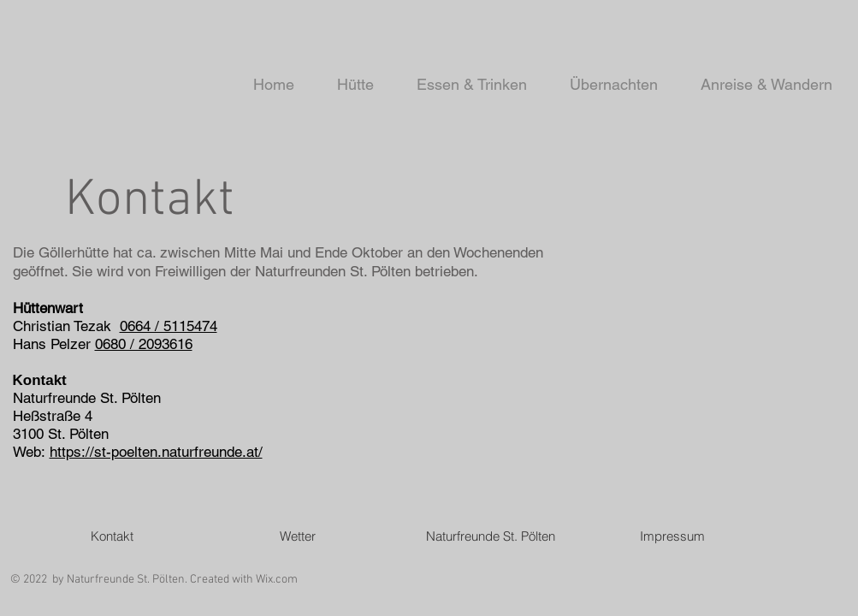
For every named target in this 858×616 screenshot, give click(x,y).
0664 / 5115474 (169, 326)
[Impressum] (672, 536)
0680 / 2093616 (144, 344)
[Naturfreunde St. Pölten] (491, 536)
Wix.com (277, 580)
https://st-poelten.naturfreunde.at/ (156, 452)
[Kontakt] (112, 536)
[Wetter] (298, 536)
